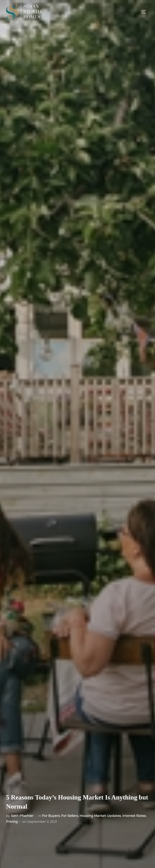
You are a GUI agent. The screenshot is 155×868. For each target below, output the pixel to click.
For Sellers (70, 816)
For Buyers (51, 816)
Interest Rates (134, 816)
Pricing (12, 822)
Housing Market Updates (100, 816)
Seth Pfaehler (22, 816)
